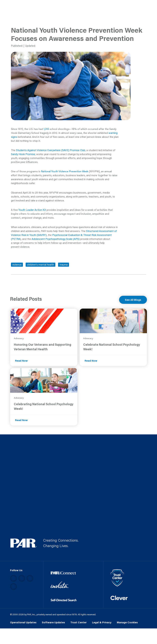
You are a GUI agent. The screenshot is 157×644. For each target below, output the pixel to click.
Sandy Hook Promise (23, 154)
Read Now (21, 361)
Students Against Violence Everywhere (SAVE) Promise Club (51, 150)
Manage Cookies (127, 622)
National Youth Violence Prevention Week (65, 171)
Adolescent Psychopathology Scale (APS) (56, 239)
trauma (64, 264)
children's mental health (40, 264)
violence (17, 264)
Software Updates (53, 622)
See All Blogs (133, 300)
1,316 (46, 129)
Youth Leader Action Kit (32, 210)
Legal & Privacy (102, 622)
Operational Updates (23, 622)
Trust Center (78, 622)
